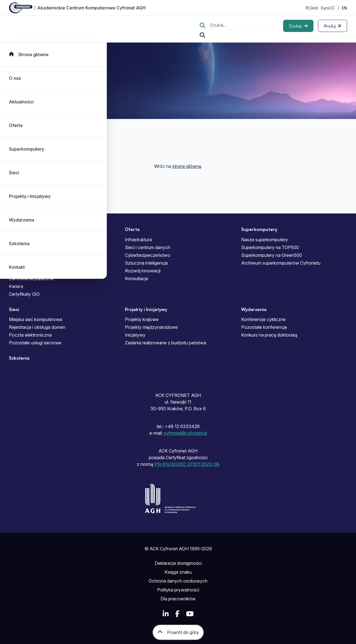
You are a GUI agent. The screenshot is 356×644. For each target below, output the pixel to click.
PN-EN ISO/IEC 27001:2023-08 (187, 464)
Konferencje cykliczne (263, 319)
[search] (244, 26)
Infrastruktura (138, 240)
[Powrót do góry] (178, 632)
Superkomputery (27, 149)
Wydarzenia (22, 220)
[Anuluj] (332, 26)
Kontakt (17, 267)
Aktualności (21, 102)
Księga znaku (178, 572)
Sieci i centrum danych (148, 247)
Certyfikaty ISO (24, 294)
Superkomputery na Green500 (272, 255)
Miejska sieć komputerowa (35, 319)
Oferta (16, 125)
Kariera (16, 286)
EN (344, 8)
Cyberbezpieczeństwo (148, 255)
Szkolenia (19, 243)
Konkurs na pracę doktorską (269, 335)
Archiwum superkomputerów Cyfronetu (281, 263)
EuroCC (328, 8)
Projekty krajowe (142, 319)
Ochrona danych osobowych (178, 581)
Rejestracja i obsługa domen (37, 327)
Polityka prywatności (178, 590)
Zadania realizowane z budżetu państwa (165, 343)
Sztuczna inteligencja (146, 263)
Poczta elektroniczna (30, 335)
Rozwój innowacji (143, 271)
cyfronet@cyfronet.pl (185, 433)
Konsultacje (137, 279)
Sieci (14, 173)
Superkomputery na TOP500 (270, 247)
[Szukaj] (298, 26)
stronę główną (187, 166)
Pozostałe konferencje (264, 327)
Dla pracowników (178, 599)
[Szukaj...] (202, 35)
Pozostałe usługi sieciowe (35, 343)
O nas (15, 78)
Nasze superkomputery (264, 240)
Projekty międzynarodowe (151, 327)
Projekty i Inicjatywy (30, 196)
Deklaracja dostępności (178, 563)
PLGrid (312, 8)
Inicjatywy (135, 335)
